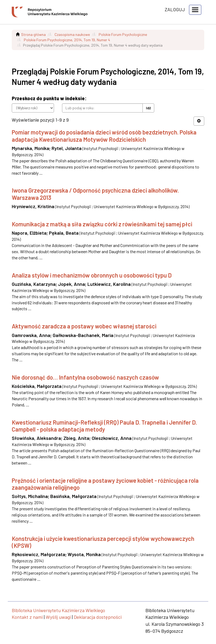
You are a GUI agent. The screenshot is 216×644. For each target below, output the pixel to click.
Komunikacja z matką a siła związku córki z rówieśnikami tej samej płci (102, 224)
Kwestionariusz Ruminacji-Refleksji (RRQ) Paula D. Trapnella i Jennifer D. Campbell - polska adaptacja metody (104, 426)
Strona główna (33, 34)
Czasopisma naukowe (72, 34)
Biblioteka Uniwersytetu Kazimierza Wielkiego (58, 610)
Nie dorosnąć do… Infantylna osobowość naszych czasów (85, 377)
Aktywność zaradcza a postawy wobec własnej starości (84, 326)
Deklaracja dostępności (98, 617)
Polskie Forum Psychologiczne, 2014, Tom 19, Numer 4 (67, 40)
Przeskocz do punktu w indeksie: (49, 98)
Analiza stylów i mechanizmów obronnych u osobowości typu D (92, 275)
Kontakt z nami (27, 617)
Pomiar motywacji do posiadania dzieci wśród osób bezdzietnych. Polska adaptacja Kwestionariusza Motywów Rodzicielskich (104, 136)
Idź (148, 108)
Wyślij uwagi (58, 617)
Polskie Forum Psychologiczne (123, 34)
